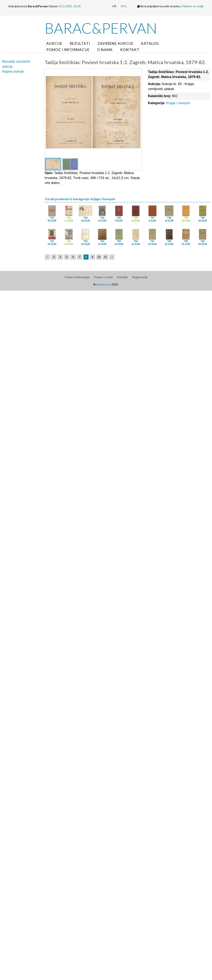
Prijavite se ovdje (193, 6)
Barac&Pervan (101, 28)
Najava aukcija (13, 71)
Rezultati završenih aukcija (16, 64)
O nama (105, 50)
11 (105, 257)
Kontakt (130, 50)
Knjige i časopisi (178, 103)
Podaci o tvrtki (103, 277)
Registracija (140, 277)
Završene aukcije (115, 43)
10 (99, 257)
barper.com (104, 284)
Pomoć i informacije (68, 50)
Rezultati (80, 43)
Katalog (150, 43)
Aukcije (54, 43)
